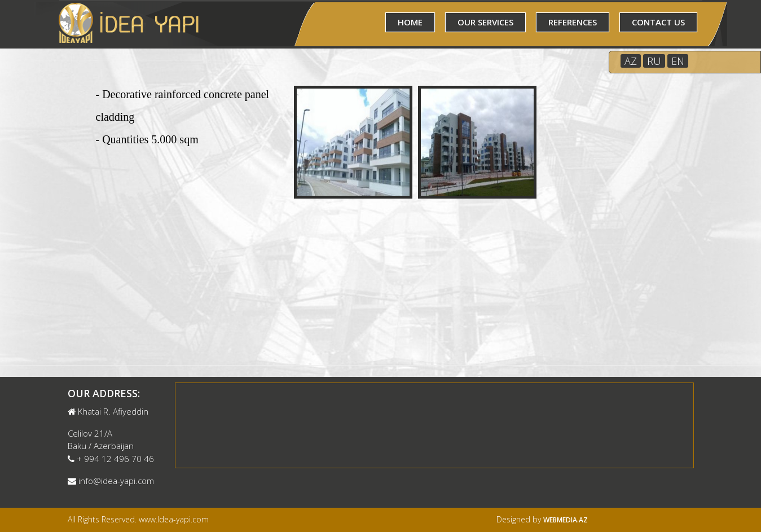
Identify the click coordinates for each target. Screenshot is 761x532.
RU (654, 61)
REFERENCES (573, 22)
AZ (631, 61)
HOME (410, 22)
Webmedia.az (566, 520)
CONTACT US (658, 22)
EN (678, 61)
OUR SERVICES (485, 22)
